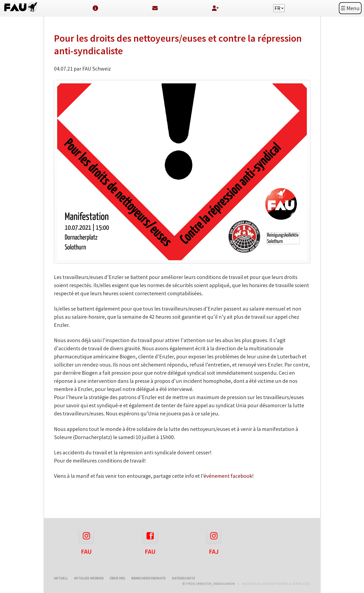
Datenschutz (184, 578)
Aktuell (61, 578)
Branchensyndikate (149, 578)
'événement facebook (227, 476)
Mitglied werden (89, 578)
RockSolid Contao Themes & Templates (276, 584)
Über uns (117, 578)
